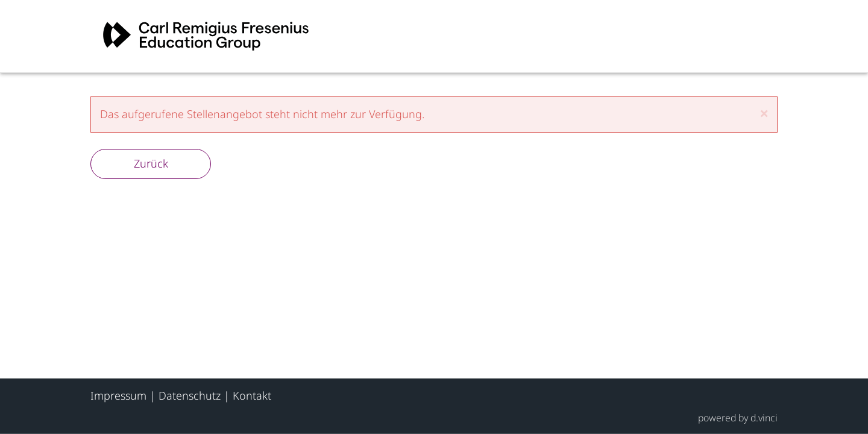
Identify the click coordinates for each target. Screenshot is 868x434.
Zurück (151, 163)
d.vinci (764, 417)
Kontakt (252, 395)
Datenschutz (190, 395)
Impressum (118, 395)
